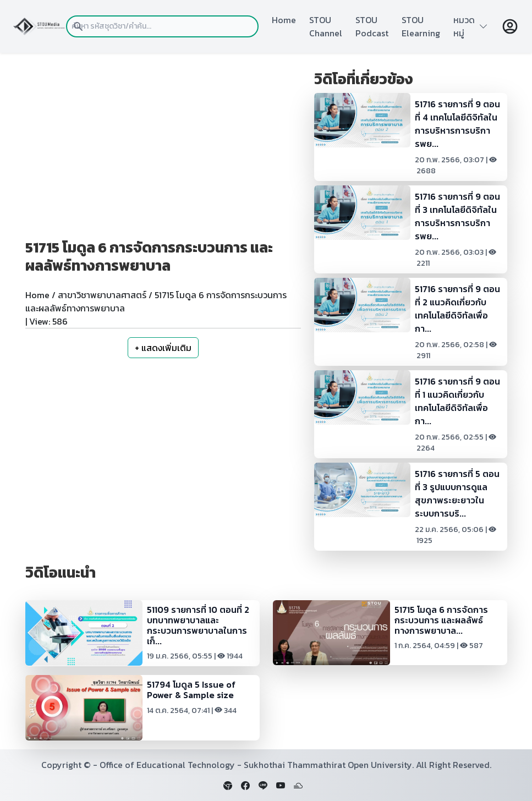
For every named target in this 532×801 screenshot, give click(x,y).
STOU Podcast (372, 26)
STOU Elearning (421, 26)
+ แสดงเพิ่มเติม (163, 348)
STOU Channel (326, 26)
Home (284, 20)
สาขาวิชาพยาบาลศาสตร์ (102, 295)
